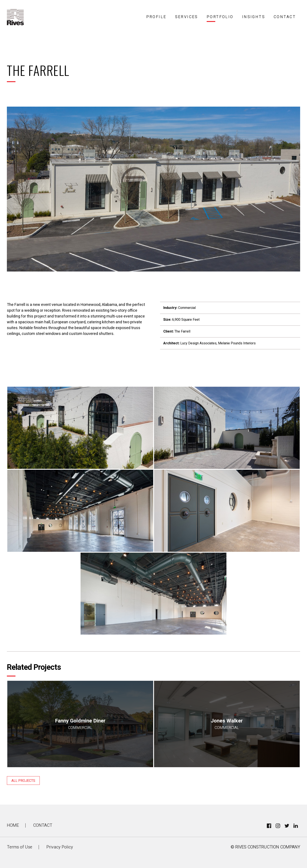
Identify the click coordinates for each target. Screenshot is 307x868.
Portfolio (220, 17)
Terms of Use (20, 847)
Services (187, 17)
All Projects (23, 781)
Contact (285, 17)
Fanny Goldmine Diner (80, 724)
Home (13, 825)
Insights (254, 17)
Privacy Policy (60, 847)
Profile (156, 17)
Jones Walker (227, 724)
